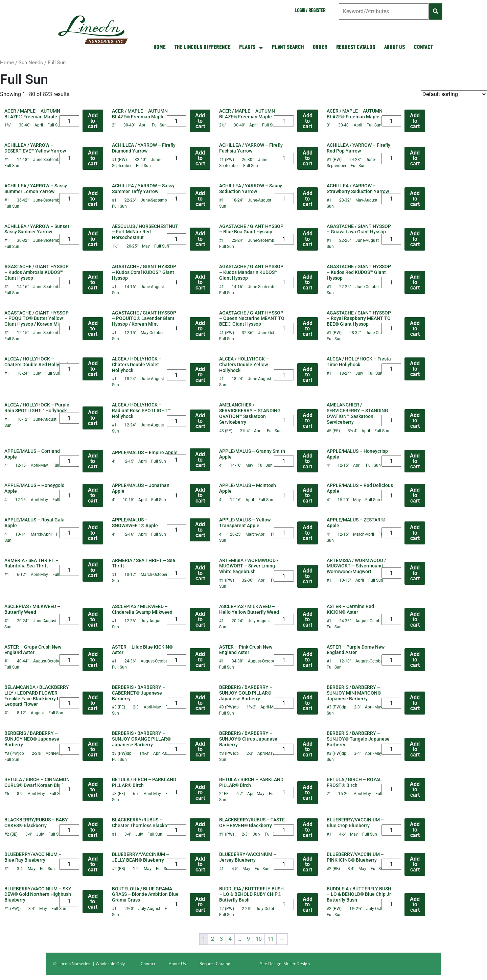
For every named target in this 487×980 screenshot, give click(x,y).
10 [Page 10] (259, 939)
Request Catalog (356, 48)
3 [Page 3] (221, 939)
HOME (160, 48)
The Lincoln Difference (203, 48)
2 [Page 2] (213, 939)
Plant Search (288, 48)
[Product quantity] (69, 121)
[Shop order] (454, 94)
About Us (395, 48)
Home (7, 63)
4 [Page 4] (230, 939)
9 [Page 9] (248, 939)
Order (320, 48)
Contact (423, 48)
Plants (251, 48)
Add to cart (93, 121)
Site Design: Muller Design (285, 964)
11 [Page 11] (271, 939)
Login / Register (310, 11)
